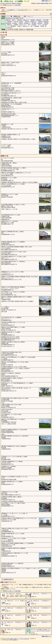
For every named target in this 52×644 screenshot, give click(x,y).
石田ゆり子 (26, 20)
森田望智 (46, 22)
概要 (47, 3)
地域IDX (19, 3)
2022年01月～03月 (11, 18)
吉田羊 (21, 22)
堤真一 (14, 20)
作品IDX (8, 3)
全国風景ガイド (13, 10)
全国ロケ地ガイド (15, 639)
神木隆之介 (33, 22)
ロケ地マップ (11, 5)
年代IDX (3, 3)
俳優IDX (14, 3)
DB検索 (43, 3)
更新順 (33, 3)
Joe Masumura (26, 639)
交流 (50, 3)
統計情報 (18, 5)
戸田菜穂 (36, 26)
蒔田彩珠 (39, 20)
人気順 (38, 3)
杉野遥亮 (40, 23)
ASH (21, 639)
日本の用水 (21, 10)
